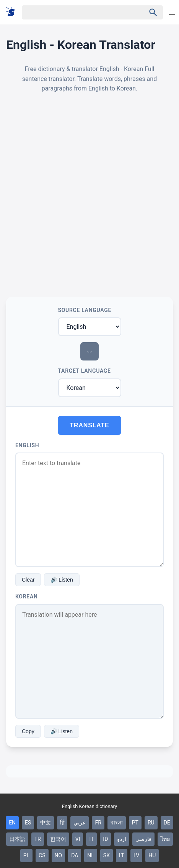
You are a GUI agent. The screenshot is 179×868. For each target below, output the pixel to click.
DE (167, 823)
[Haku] (77, 12)
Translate (90, 425)
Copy (28, 731)
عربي (80, 823)
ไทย (165, 839)
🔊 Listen (62, 580)
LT (122, 855)
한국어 (58, 839)
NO (59, 855)
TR (38, 839)
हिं (62, 823)
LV (136, 855)
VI (78, 839)
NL (91, 855)
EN (12, 823)
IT (91, 839)
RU (151, 823)
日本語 (17, 839)
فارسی (143, 839)
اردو (122, 839)
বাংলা (117, 823)
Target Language (85, 371)
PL (26, 855)
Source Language (85, 310)
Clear (28, 580)
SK (107, 855)
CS (42, 855)
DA (75, 855)
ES (28, 823)
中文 (46, 823)
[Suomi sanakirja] (13, 12)
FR (98, 823)
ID (105, 839)
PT (135, 823)
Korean (27, 596)
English (27, 445)
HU (152, 855)
